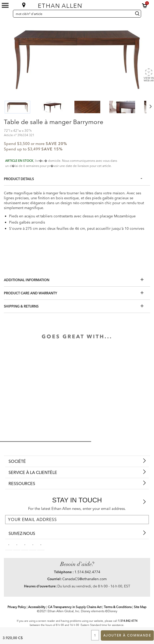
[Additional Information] (77, 280)
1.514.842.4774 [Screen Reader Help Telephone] (128, 621)
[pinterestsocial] (17, 545)
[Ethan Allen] (74, 5)
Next (150, 107)
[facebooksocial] (9, 545)
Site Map (140, 607)
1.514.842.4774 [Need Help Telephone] (87, 572)
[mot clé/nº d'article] (72, 14)
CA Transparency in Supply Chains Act (75, 607)
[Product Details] (77, 179)
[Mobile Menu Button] (5, 5)
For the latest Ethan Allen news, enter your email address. (77, 509)
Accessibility (37, 607)
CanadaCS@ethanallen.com (84, 579)
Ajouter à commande (127, 635)
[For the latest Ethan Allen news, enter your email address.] (77, 520)
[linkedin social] (25, 545)
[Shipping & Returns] (77, 306)
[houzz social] (41, 545)
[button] (145, 6)
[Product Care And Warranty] (77, 293)
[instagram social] (33, 545)
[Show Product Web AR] (149, 75)
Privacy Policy (17, 607)
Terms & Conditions (118, 607)
